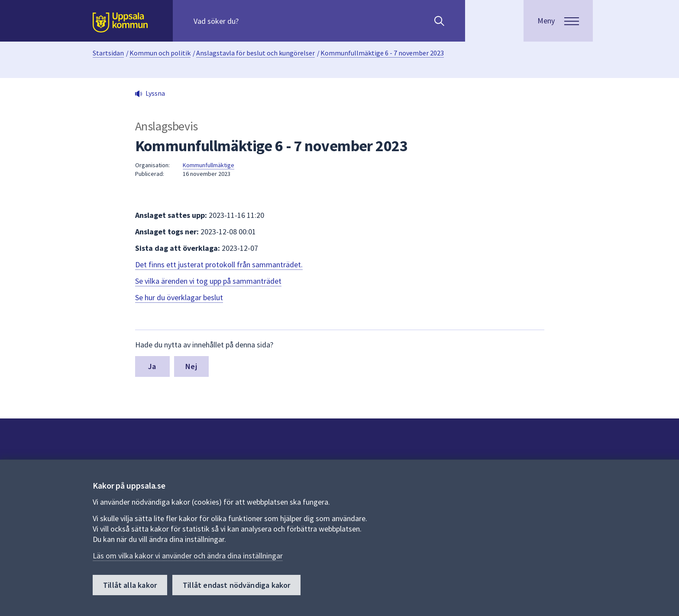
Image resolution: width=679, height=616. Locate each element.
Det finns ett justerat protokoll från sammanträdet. (219, 264)
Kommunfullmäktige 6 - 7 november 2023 (382, 53)
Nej (191, 366)
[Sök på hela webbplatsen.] (249, 21)
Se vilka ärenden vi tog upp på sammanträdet (208, 281)
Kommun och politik (160, 53)
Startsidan (108, 53)
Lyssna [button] (155, 93)
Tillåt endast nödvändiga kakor (236, 585)
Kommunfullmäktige (209, 165)
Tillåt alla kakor (130, 585)
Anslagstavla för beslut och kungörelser (255, 53)
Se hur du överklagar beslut (179, 297)
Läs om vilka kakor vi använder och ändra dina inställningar (188, 556)
